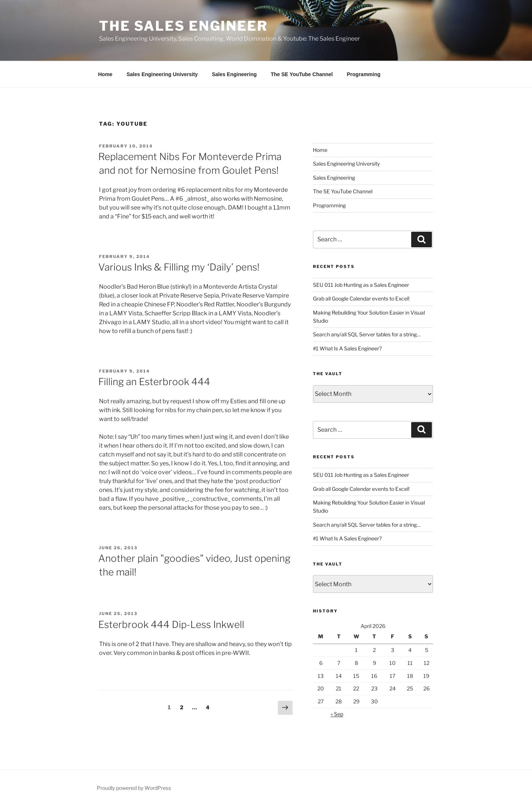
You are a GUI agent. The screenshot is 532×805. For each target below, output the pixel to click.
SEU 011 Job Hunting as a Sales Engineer (361, 285)
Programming (364, 74)
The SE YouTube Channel (302, 74)
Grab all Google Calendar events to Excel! (361, 298)
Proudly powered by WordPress (134, 788)
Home (105, 74)
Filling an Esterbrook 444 (154, 382)
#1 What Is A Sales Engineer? (347, 348)
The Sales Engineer (183, 26)
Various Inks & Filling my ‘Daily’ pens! (179, 267)
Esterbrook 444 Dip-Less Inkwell (171, 624)
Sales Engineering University (162, 74)
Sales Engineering (234, 74)
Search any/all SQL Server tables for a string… (367, 334)
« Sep (337, 714)
